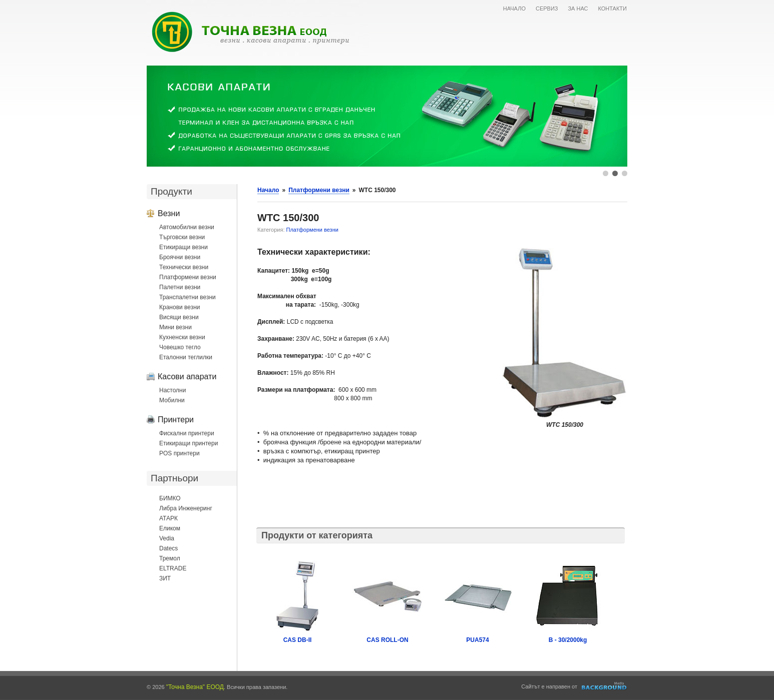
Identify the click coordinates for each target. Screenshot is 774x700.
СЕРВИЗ (547, 9)
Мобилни (172, 400)
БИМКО (170, 498)
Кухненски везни (182, 337)
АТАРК (168, 518)
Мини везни (175, 327)
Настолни (172, 390)
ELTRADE (173, 568)
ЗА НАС (578, 9)
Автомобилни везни (187, 227)
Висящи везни (179, 317)
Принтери (176, 419)
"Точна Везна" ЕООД (195, 687)
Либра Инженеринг (186, 508)
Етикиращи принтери (188, 443)
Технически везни (184, 267)
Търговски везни (182, 237)
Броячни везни (180, 257)
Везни (169, 213)
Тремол (170, 558)
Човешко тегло (180, 347)
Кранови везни (180, 307)
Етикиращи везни (183, 247)
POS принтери (179, 453)
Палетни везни (180, 287)
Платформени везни (188, 277)
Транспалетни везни (187, 297)
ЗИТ (165, 578)
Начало (268, 190)
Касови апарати (187, 376)
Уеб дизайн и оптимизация (605, 686)
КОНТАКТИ (612, 9)
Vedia (167, 538)
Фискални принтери (187, 433)
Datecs (168, 548)
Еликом (170, 528)
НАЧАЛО (514, 9)
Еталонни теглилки (186, 357)
